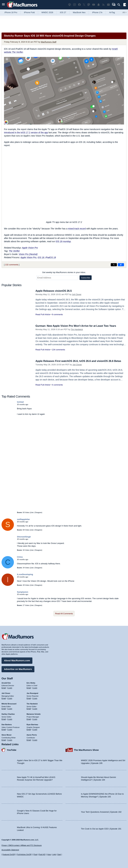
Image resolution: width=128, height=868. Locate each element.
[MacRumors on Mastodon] (89, 5)
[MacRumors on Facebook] (79, 5)
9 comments (57, 314)
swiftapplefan (23, 519)
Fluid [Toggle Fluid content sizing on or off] (35, 854)
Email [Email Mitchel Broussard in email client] (4, 708)
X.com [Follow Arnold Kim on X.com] (10, 688)
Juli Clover (77, 294)
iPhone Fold (29, 12)
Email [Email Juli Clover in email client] (4, 698)
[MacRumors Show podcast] (70, 5)
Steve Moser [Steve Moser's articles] (7, 735)
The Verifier (14, 251)
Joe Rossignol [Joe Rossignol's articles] (32, 693)
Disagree (38, 512)
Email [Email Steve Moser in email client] (4, 740)
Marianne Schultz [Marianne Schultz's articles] (34, 714)
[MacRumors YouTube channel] (94, 5)
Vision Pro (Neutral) (28, 254)
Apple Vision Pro (30, 248)
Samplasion (23, 592)
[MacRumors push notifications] (99, 5)
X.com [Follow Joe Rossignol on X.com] (35, 698)
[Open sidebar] (125, 5)
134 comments (58, 350)
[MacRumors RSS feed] (103, 5)
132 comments (12, 265)
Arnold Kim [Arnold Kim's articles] (6, 683)
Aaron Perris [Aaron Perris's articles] (32, 735)
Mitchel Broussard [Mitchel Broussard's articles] (9, 703)
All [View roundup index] (124, 12)
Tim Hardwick (77, 329)
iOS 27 (63, 12)
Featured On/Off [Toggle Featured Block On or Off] (9, 854)
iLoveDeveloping (25, 574)
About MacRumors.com (17, 660)
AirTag (112, 12)
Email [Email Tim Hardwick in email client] (29, 708)
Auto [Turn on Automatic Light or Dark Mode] (49, 854)
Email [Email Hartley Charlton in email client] (4, 719)
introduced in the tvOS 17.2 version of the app (26, 133)
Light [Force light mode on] (54, 854)
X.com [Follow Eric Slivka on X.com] (35, 688)
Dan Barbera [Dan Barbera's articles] (7, 724)
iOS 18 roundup (63, 241)
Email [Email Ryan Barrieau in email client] (29, 729)
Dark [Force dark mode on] (59, 854)
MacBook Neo (79, 12)
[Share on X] (114, 265)
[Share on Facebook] (121, 265)
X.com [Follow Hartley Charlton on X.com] (10, 719)
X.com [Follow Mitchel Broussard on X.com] (10, 708)
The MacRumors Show (86, 750)
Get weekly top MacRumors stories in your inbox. (64, 272)
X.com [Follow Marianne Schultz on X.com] (35, 719)
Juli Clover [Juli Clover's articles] (6, 693)
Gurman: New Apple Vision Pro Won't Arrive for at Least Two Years (77, 326)
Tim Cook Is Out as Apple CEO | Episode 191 (101, 828)
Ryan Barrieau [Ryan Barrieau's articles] (32, 724)
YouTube (12, 750)
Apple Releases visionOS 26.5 (54, 291)
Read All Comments (64, 614)
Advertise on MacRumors (18, 669)
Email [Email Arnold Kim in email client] (4, 688)
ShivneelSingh (24, 537)
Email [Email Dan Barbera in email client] (4, 729)
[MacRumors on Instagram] (74, 5)
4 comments (57, 385)
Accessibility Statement (10, 850)
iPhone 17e (97, 12)
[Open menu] (3, 5)
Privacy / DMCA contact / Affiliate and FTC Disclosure (22, 845)
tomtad (20, 402)
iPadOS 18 (51, 257)
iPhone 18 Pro (11, 12)
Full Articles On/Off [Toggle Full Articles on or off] (24, 854)
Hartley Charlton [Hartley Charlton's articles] (8, 714)
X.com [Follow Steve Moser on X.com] (10, 740)
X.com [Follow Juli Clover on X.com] (10, 698)
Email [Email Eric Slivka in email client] (29, 688)
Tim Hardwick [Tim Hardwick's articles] (32, 703)
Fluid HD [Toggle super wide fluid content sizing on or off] (42, 854)
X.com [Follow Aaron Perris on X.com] (35, 740)
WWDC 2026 (47, 12)
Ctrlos (20, 557)
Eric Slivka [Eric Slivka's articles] (31, 683)
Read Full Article (43, 314)
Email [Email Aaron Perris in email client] (29, 740)
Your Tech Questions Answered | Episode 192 (101, 812)
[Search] (120, 5)
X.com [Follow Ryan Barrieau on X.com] (35, 729)
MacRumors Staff (49, 42)
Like (32, 512)
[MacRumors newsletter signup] (108, 5)
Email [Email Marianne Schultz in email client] (29, 719)
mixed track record (77, 229)
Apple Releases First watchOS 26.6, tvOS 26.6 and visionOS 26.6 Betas (80, 361)
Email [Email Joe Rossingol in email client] (29, 698)
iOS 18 (41, 257)
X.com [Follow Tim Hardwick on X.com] (35, 708)
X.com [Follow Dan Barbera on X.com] (10, 729)
